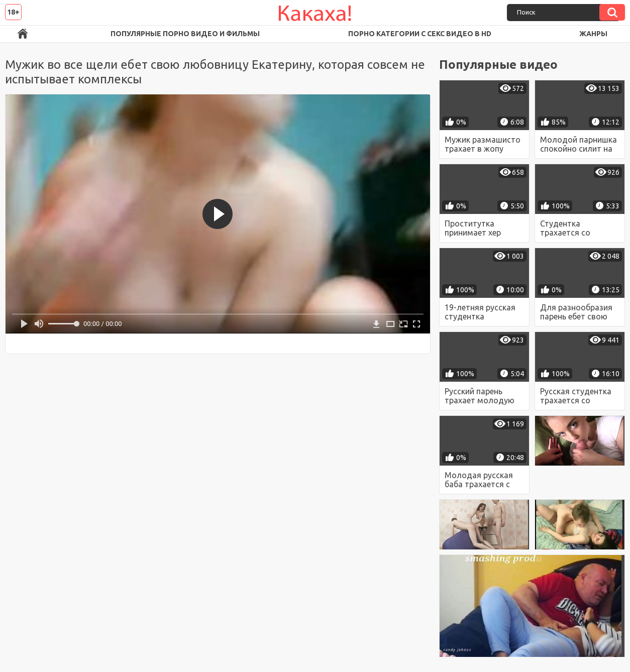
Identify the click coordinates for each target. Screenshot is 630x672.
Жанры (593, 34)
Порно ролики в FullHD (23, 34)
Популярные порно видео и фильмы (185, 34)
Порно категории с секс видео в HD (420, 34)
